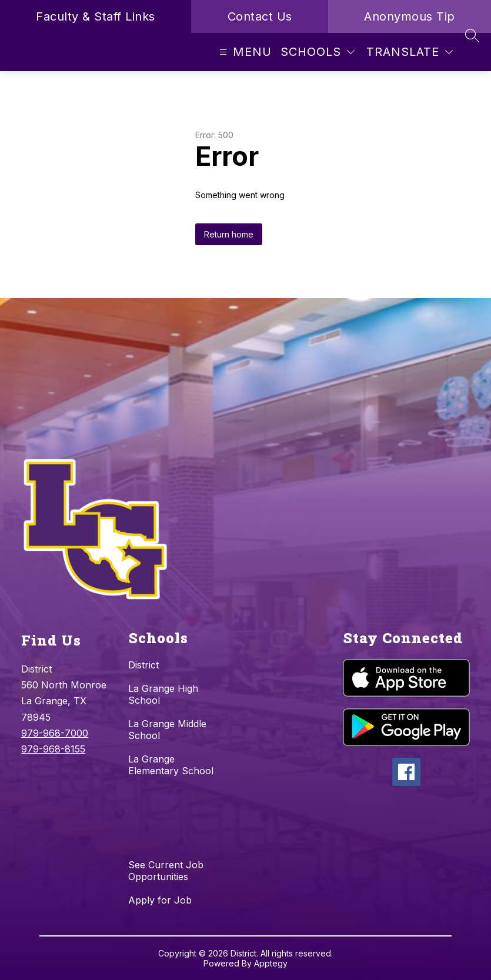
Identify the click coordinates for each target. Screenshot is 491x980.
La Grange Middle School (167, 730)
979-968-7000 (55, 733)
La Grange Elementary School (171, 765)
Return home (229, 234)
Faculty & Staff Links (96, 16)
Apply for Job (160, 900)
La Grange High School (163, 694)
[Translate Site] (410, 52)
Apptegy (271, 963)
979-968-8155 (53, 749)
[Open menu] (244, 52)
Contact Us (260, 16)
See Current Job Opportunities (166, 871)
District (143, 665)
